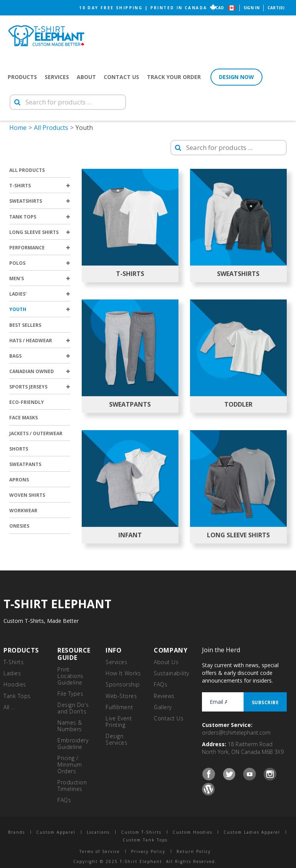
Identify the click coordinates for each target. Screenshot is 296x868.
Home (18, 128)
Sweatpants (25, 464)
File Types (71, 694)
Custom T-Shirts (141, 832)
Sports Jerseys (40, 387)
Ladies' (40, 294)
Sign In (251, 8)
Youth (40, 309)
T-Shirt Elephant (46, 36)
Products (22, 77)
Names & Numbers (70, 726)
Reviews (164, 696)
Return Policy (194, 851)
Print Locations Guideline (71, 676)
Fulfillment (119, 707)
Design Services (116, 739)
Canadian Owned (40, 371)
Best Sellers (25, 325)
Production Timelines (72, 786)
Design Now (236, 77)
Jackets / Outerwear (36, 433)
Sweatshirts (40, 201)
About (86, 77)
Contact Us (121, 77)
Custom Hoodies (193, 832)
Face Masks (24, 418)
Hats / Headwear (40, 341)
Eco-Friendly (27, 402)
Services (57, 77)
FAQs (64, 800)
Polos (40, 263)
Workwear (23, 511)
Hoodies (15, 684)
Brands (17, 832)
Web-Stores (121, 696)
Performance (40, 248)
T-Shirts (40, 186)
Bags (40, 356)
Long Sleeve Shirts (40, 232)
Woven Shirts (27, 495)
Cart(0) (276, 8)
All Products (51, 128)
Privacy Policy (148, 851)
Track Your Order (174, 77)
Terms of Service (100, 851)
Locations (98, 832)
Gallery (163, 707)
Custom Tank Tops (145, 840)
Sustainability (172, 673)
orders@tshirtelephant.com (236, 733)
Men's (40, 278)
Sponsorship (123, 684)
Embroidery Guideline (73, 744)
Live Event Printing (119, 722)
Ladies (12, 673)
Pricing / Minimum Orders (70, 765)
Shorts (19, 449)
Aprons (19, 480)
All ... (9, 707)
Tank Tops (40, 217)
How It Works (123, 673)
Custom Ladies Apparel (252, 832)
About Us (166, 662)
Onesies (19, 526)
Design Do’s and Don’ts (73, 708)
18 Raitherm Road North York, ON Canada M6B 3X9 (243, 748)
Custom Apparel (56, 832)
